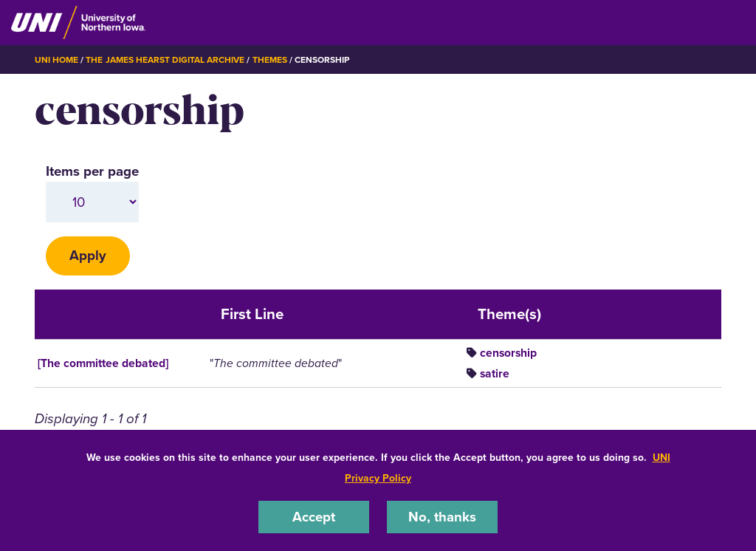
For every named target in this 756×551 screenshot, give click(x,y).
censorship (508, 353)
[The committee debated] (103, 363)
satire (495, 373)
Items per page (92, 171)
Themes (270, 60)
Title (63, 314)
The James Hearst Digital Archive (165, 60)
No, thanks (442, 517)
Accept (314, 517)
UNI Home (56, 60)
